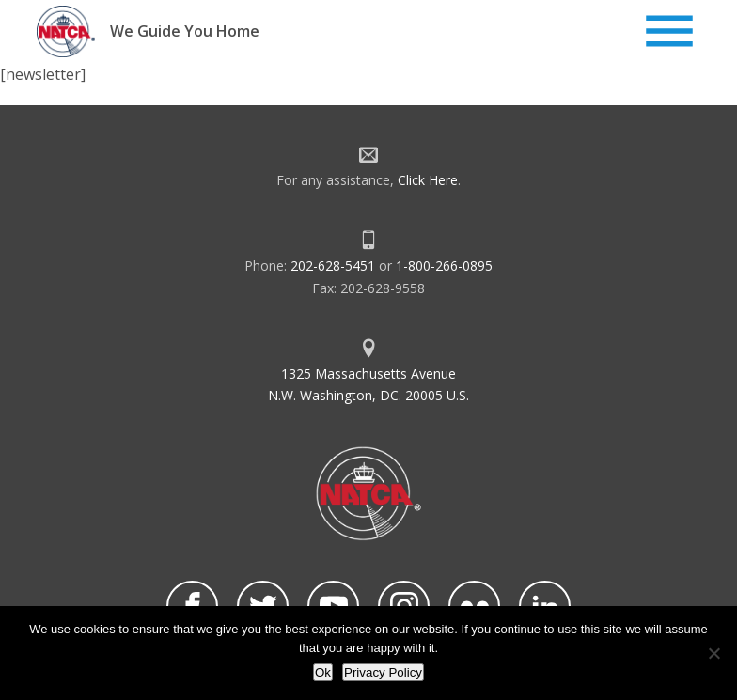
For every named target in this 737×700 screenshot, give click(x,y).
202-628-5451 (333, 265)
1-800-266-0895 (444, 265)
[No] (713, 653)
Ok (323, 672)
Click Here (428, 180)
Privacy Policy (383, 672)
